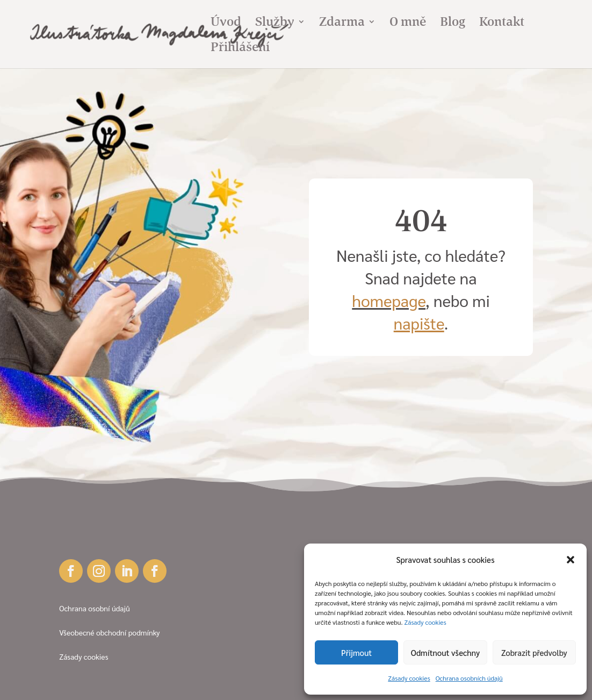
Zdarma (342, 24)
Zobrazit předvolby (534, 652)
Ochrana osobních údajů (469, 678)
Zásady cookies (425, 622)
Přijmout (356, 652)
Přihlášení (240, 49)
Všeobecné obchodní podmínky (109, 632)
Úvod (226, 24)
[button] (571, 560)
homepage (389, 300)
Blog (453, 24)
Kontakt (502, 24)
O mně (408, 24)
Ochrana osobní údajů (94, 608)
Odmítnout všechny (445, 652)
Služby (275, 24)
